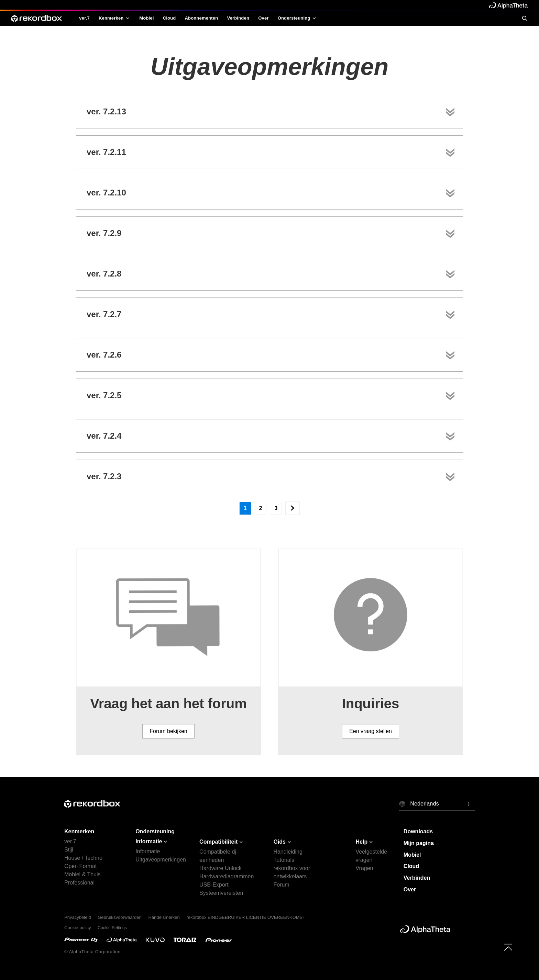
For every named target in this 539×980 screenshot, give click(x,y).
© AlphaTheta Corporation (92, 952)
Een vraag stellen (371, 731)
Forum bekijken (168, 731)
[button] (437, 803)
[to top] (508, 947)
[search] (525, 18)
